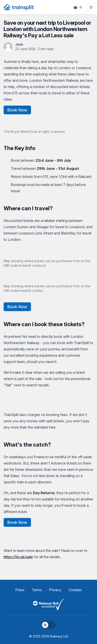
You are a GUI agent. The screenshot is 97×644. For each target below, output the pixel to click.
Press (20, 590)
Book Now (17, 110)
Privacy (55, 590)
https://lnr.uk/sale (18, 557)
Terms (37, 590)
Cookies (75, 590)
